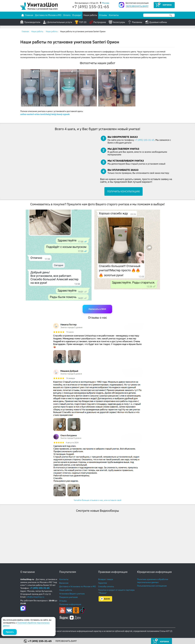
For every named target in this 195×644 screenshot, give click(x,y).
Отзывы (103, 15)
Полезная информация (70, 604)
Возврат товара (106, 579)
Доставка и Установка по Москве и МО (78, 586)
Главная (25, 32)
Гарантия (103, 583)
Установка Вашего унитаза (72, 594)
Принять (10, 632)
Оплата (67, 15)
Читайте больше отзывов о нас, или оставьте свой (97, 500)
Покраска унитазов (68, 597)
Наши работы (90, 15)
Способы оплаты (106, 586)
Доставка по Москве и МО (48, 15)
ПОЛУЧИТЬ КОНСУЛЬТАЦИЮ (123, 191)
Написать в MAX (97, 309)
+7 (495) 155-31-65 (144, 140)
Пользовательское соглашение (152, 586)
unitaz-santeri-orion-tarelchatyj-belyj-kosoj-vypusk (45, 114)
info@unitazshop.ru (35, 597)
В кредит (77, 15)
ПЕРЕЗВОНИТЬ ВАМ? (137, 6)
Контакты (114, 15)
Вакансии (64, 583)
